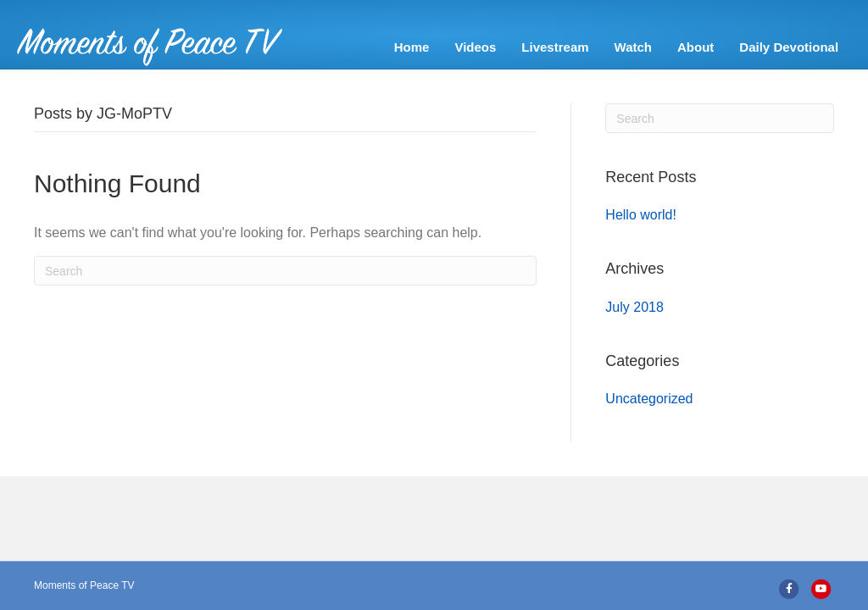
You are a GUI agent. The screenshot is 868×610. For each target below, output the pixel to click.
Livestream (559, 47)
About (700, 47)
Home (416, 47)
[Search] (285, 296)
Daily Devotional (793, 47)
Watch (637, 47)
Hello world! (641, 240)
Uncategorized (649, 424)
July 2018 (634, 333)
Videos (479, 47)
